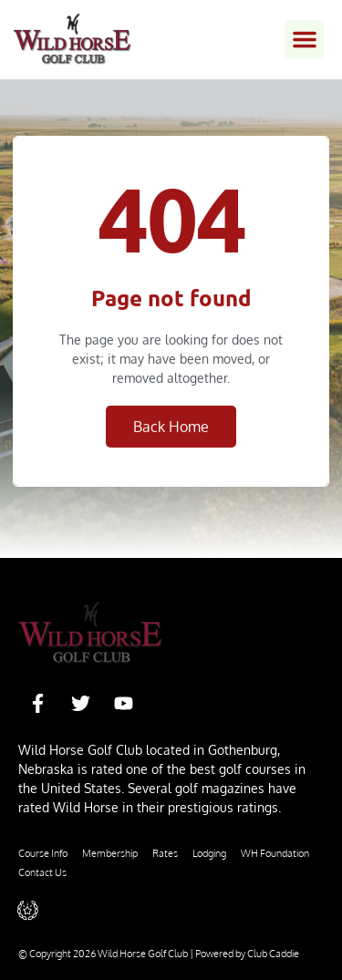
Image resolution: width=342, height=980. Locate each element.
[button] (305, 39)
